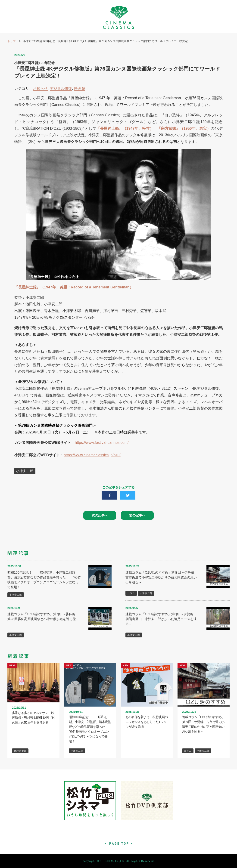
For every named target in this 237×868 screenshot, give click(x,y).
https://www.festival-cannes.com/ (102, 443)
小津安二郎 (25, 471)
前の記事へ (137, 515)
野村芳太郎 (20, 751)
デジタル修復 (61, 88)
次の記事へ (100, 515)
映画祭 (80, 88)
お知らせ (40, 88)
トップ (12, 41)
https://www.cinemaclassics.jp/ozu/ (92, 455)
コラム (131, 593)
